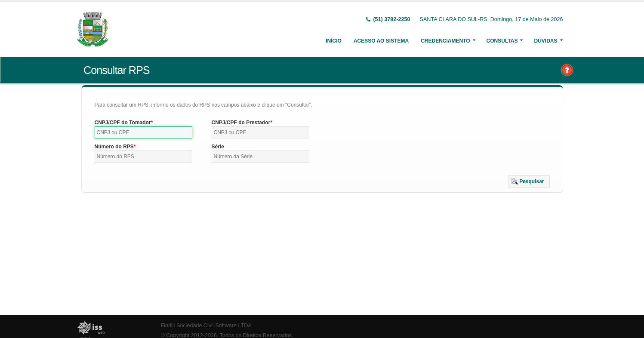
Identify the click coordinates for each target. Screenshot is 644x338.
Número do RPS (114, 147)
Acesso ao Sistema (381, 41)
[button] (529, 181)
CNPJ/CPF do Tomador (123, 123)
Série (218, 147)
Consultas (502, 41)
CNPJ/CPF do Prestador (241, 123)
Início (334, 41)
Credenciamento (445, 41)
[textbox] (144, 132)
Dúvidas (545, 41)
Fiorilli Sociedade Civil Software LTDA (206, 326)
